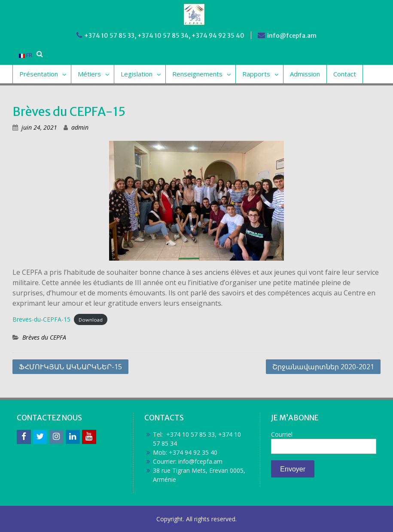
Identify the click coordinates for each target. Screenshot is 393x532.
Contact (345, 74)
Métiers (89, 74)
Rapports (256, 74)
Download (91, 320)
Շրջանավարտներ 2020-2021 (323, 367)
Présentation (39, 74)
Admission (305, 74)
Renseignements (197, 74)
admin (80, 127)
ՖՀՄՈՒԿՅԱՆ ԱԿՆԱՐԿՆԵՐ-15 (70, 367)
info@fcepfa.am (292, 36)
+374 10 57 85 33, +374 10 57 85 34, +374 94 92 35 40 (164, 36)
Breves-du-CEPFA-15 (41, 319)
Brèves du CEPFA (44, 337)
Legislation (137, 74)
